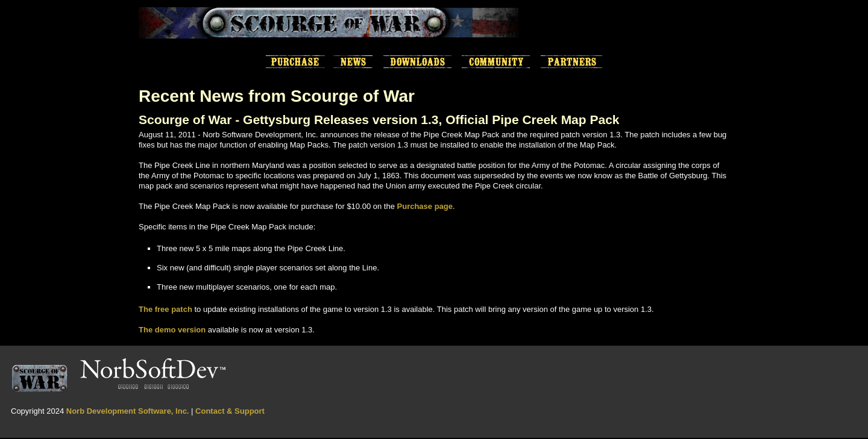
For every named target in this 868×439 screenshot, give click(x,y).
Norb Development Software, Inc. (128, 411)
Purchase (295, 62)
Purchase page (425, 206)
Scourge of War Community (496, 62)
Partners (571, 62)
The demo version (172, 330)
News (353, 62)
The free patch (165, 309)
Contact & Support (230, 411)
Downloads (417, 62)
